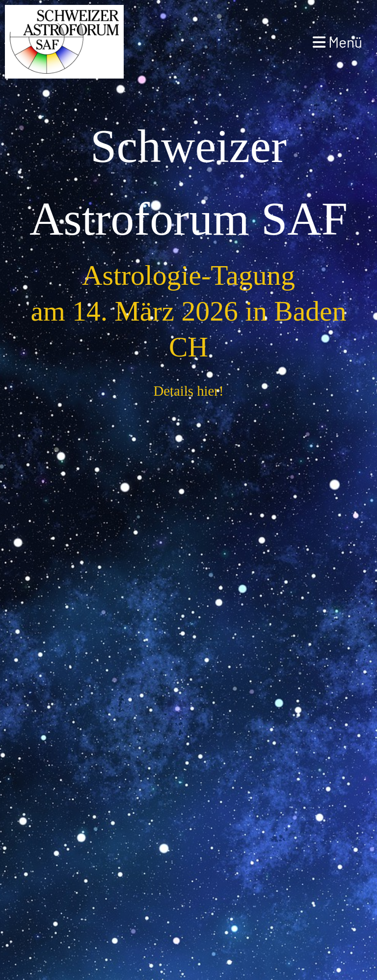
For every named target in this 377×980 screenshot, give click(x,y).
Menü (337, 42)
